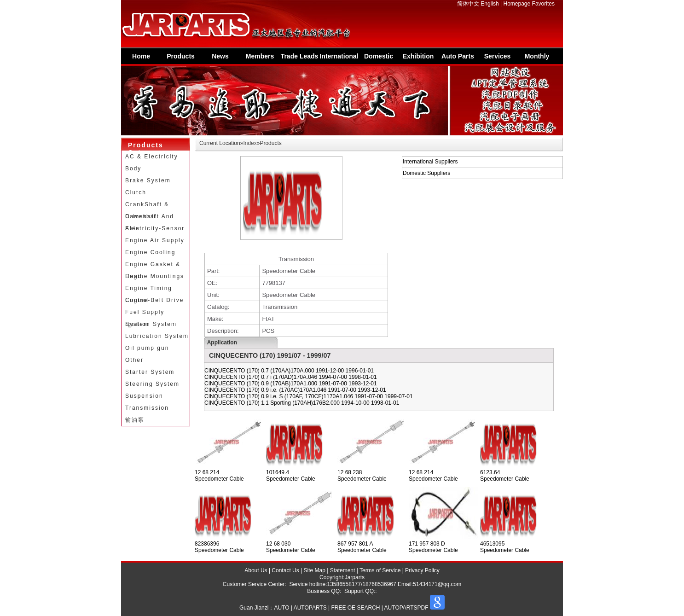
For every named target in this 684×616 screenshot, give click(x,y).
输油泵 (135, 420)
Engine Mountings (155, 276)
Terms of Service (380, 570)
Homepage (517, 4)
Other (134, 360)
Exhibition (418, 56)
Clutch (136, 192)
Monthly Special (537, 58)
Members (260, 56)
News (220, 56)
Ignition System (151, 324)
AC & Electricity (152, 157)
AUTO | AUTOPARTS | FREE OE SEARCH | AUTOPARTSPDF (351, 608)
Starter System (150, 372)
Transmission (147, 408)
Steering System (152, 384)
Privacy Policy (422, 570)
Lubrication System (157, 336)
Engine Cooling (150, 252)
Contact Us (285, 570)
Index (250, 143)
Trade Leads (300, 56)
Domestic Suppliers (379, 58)
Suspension (144, 396)
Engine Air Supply (155, 240)
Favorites (543, 4)
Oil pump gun (147, 348)
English (490, 4)
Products (181, 56)
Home (141, 56)
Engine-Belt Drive (154, 300)
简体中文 (468, 4)
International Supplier (339, 58)
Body (133, 169)
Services (498, 56)
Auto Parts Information (458, 58)
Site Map (315, 570)
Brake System (148, 180)
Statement (343, 570)
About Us (256, 570)
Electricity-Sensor (155, 228)
